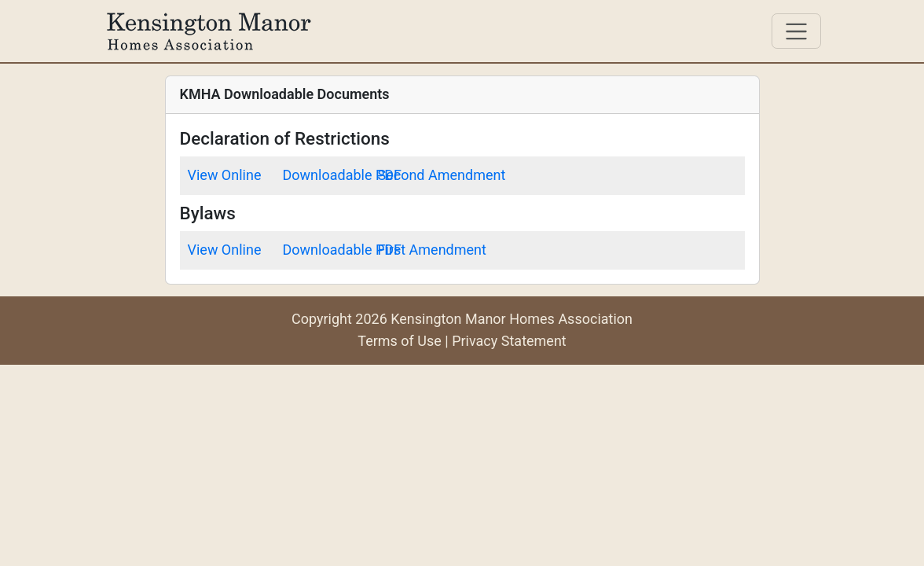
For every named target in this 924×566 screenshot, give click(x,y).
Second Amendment (442, 175)
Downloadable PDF (343, 175)
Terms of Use (400, 341)
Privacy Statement (509, 341)
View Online (225, 175)
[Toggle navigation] (796, 31)
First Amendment (432, 250)
